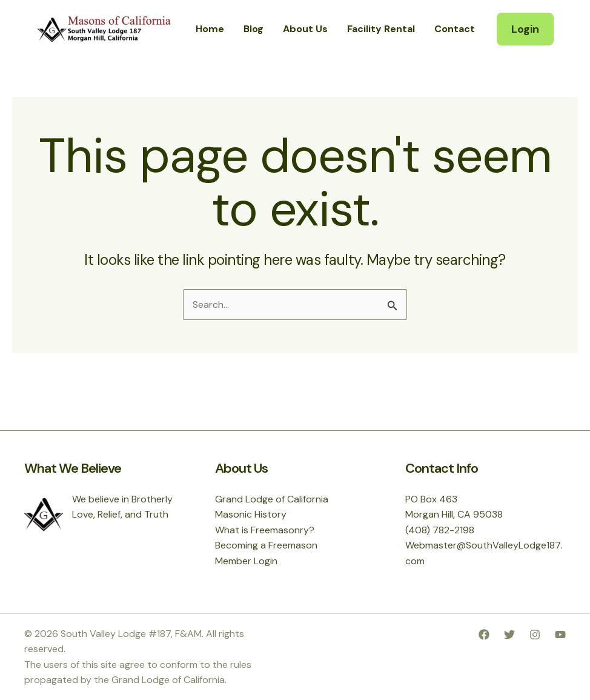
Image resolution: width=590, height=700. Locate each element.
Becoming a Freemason (266, 545)
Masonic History (251, 514)
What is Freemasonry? (265, 530)
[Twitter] (509, 635)
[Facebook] (484, 635)
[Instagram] (535, 635)
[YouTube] (560, 635)
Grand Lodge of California (272, 499)
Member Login (246, 561)
